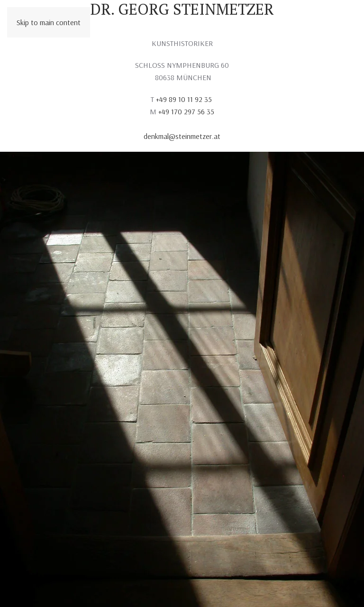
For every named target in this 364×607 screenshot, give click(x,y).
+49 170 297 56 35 (186, 111)
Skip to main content (49, 22)
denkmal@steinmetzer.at (182, 136)
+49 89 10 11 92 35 (185, 99)
